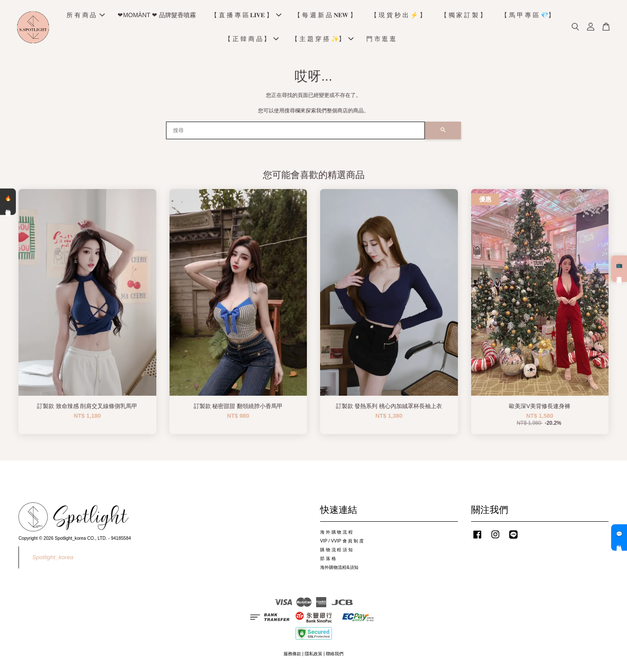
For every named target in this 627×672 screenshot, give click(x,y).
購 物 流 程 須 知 (336, 551)
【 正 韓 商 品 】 (252, 40)
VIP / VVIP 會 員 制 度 (342, 542)
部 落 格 (328, 560)
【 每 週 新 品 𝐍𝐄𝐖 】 (325, 16)
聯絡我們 (335, 655)
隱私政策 (313, 655)
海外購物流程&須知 (339, 569)
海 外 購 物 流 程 (336, 533)
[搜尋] (295, 132)
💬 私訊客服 (619, 538)
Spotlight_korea (53, 559)
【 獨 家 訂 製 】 (463, 16)
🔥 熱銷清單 (8, 201)
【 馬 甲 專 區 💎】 (527, 16)
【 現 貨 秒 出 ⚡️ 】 (398, 16)
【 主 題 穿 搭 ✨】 (322, 40)
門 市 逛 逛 (381, 40)
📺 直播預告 (619, 269)
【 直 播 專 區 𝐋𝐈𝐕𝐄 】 (246, 16)
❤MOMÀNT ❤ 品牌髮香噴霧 (157, 16)
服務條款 (292, 655)
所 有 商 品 (86, 16)
